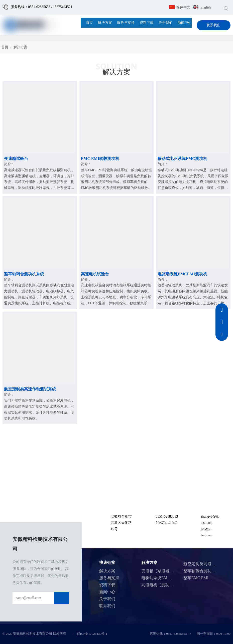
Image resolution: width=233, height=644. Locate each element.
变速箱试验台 (16, 159)
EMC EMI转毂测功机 (100, 159)
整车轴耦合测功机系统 (24, 274)
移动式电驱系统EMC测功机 (182, 159)
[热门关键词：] (226, 8)
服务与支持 (109, 578)
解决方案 (107, 571)
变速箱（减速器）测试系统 (165, 571)
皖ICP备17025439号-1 (92, 634)
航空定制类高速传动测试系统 (30, 389)
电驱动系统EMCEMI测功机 (182, 274)
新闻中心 (107, 592)
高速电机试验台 (95, 274)
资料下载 (107, 585)
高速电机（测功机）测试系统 (167, 585)
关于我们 (107, 599)
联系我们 (213, 25)
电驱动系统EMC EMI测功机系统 (170, 578)
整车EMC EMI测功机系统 (206, 578)
